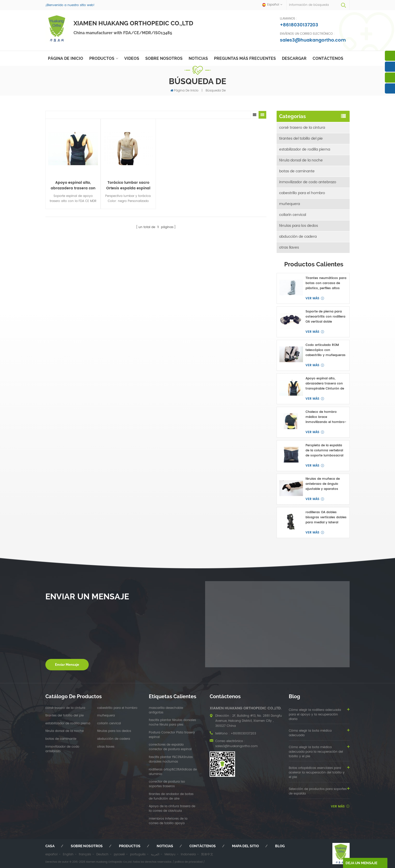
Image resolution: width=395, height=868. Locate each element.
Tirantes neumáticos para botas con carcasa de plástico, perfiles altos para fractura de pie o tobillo (326, 283)
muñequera (290, 204)
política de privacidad (189, 862)
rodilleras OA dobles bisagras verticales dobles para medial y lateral (326, 517)
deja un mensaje (361, 863)
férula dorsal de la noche (301, 160)
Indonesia (188, 854)
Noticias (198, 58)
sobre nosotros (164, 58)
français (85, 854)
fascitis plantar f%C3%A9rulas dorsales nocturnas (171, 760)
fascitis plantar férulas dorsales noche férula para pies (172, 723)
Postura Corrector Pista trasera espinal (172, 735)
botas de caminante (297, 171)
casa (50, 846)
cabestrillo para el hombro (302, 193)
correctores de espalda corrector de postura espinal (170, 747)
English (68, 854)
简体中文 (207, 854)
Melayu (170, 854)
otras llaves (289, 247)
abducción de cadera (298, 237)
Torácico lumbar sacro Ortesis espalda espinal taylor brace (128, 186)
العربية (155, 854)
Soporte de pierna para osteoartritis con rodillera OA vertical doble (325, 317)
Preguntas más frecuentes (245, 58)
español (51, 854)
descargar (294, 58)
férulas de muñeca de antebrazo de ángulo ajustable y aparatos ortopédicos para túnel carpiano (324, 484)
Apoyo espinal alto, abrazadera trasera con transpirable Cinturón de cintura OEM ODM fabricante (73, 186)
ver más (312, 298)
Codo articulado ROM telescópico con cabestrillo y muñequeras (326, 350)
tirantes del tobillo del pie (301, 138)
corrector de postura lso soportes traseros (167, 784)
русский (119, 854)
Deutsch (102, 854)
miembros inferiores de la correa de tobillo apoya (168, 821)
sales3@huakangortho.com (313, 40)
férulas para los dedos (299, 226)
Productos (102, 58)
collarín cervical (293, 215)
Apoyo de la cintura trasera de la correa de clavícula (172, 809)
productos (130, 846)
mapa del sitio (245, 846)
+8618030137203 (299, 25)
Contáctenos (328, 58)
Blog (280, 846)
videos (132, 58)
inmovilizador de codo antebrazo (308, 182)
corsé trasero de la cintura (302, 128)
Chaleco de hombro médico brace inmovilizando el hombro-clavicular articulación (326, 417)
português (138, 854)
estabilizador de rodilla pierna (305, 149)
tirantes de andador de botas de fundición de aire (171, 797)
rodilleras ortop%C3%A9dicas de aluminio (173, 772)
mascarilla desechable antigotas (166, 710)
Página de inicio (66, 58)
